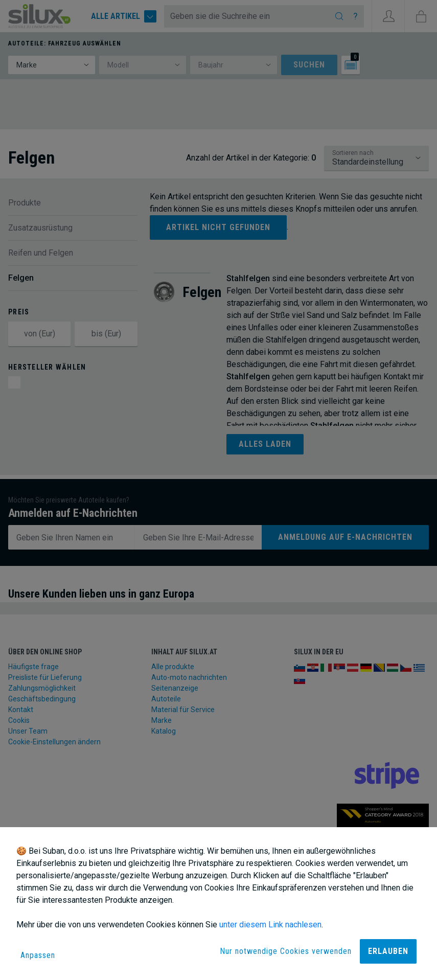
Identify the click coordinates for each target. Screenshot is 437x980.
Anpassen (38, 955)
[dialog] (218, 904)
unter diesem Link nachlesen (270, 925)
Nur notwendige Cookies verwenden (286, 951)
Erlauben (388, 951)
